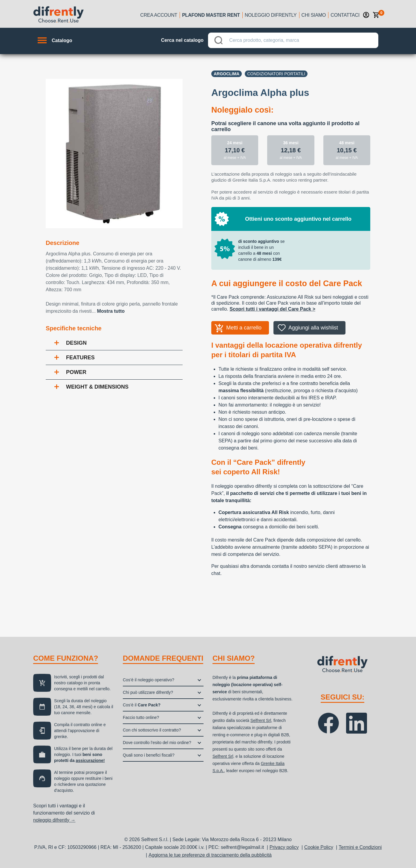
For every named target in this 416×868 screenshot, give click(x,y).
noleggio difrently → (54, 820)
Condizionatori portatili (276, 74)
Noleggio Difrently (271, 15)
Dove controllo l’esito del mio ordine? (157, 743)
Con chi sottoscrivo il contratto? (152, 730)
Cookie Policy (319, 847)
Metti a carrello (244, 328)
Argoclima (227, 74)
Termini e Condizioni (360, 847)
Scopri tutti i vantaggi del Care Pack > (272, 309)
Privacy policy (284, 847)
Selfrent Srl (261, 720)
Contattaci (345, 15)
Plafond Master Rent (211, 15)
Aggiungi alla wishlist (313, 328)
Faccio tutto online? (141, 717)
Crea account (159, 15)
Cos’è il (142, 705)
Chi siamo (314, 15)
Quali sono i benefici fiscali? (149, 755)
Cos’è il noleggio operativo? (149, 680)
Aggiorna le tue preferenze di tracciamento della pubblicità (210, 855)
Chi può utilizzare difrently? (148, 692)
